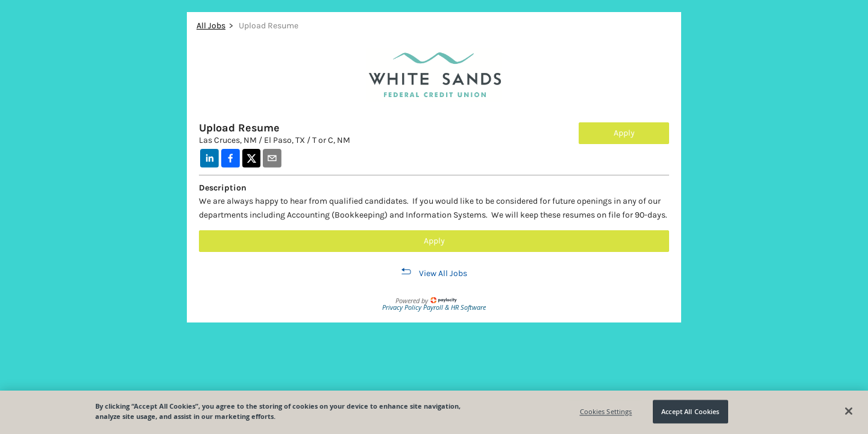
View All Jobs (443, 273)
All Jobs (211, 26)
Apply (624, 133)
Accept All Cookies (690, 411)
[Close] (849, 411)
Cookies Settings (606, 411)
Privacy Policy (403, 307)
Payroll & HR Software (454, 307)
